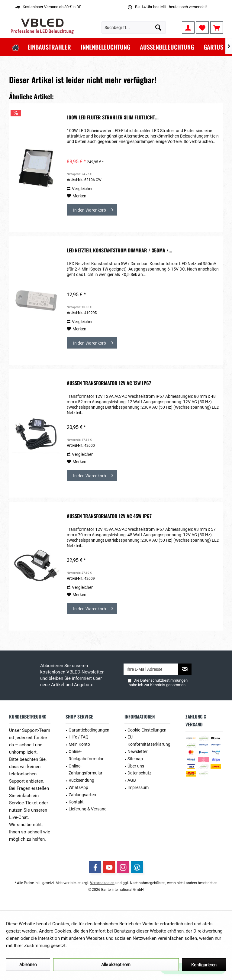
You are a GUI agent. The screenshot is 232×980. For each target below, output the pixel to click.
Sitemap (135, 759)
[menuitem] (217, 28)
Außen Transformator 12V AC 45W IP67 (109, 516)
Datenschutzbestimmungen (164, 680)
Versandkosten (102, 883)
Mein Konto (79, 744)
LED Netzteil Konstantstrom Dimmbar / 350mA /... (119, 251)
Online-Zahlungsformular (85, 770)
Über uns (136, 766)
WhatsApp (78, 787)
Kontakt (76, 802)
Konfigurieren (204, 965)
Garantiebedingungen (89, 730)
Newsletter (138, 751)
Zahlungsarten (82, 795)
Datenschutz (139, 773)
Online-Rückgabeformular (86, 755)
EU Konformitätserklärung (149, 741)
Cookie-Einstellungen (147, 730)
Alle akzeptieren (116, 965)
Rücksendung (81, 780)
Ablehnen (28, 965)
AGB (132, 780)
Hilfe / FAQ (79, 737)
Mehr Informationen (88, 946)
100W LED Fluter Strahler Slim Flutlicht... (113, 118)
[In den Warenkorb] (92, 210)
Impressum (138, 787)
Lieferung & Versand (88, 809)
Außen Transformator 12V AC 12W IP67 (109, 383)
